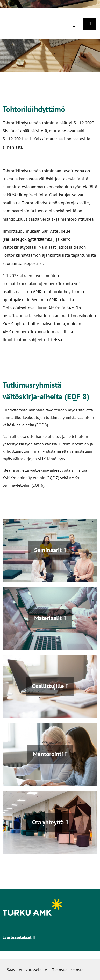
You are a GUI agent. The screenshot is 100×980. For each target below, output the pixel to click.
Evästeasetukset (19, 937)
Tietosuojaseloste (68, 970)
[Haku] (90, 24)
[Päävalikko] (74, 24)
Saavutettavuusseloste (27, 970)
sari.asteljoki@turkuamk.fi (29, 239)
